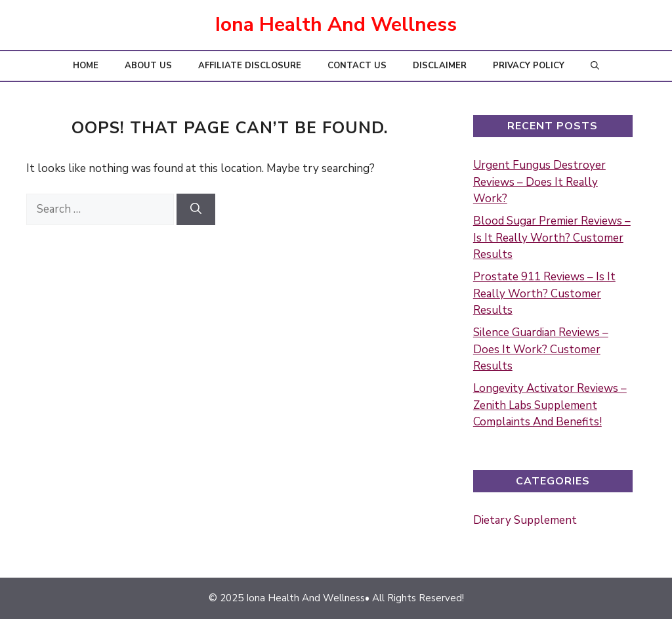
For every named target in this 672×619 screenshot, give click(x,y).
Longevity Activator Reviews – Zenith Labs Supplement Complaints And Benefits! (550, 405)
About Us (148, 66)
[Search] (196, 209)
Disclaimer (440, 66)
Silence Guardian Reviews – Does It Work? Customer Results (541, 349)
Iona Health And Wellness (336, 25)
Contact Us (357, 66)
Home (86, 66)
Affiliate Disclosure (250, 66)
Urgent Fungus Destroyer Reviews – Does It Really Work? (539, 182)
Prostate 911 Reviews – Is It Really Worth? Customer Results (544, 293)
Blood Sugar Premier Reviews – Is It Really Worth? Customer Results (552, 238)
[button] (595, 66)
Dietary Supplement (525, 520)
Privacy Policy (529, 66)
